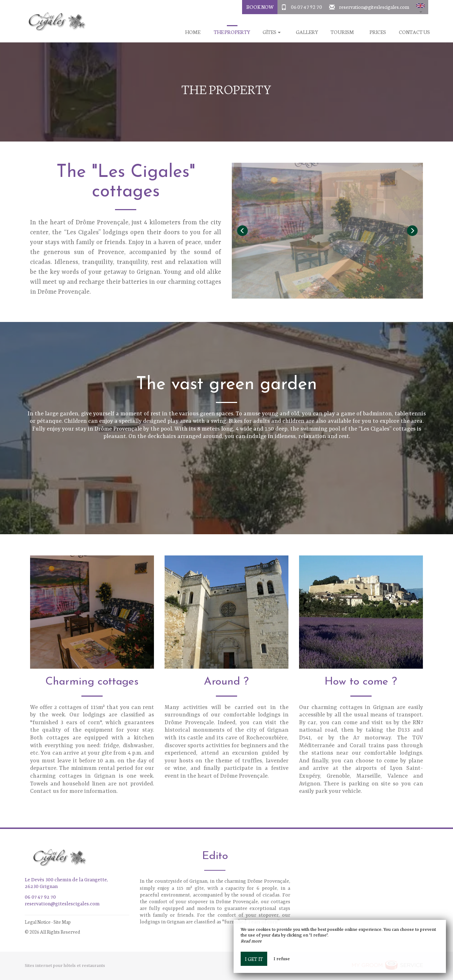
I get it (254, 959)
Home (193, 32)
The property (232, 32)
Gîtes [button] (272, 32)
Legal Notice (38, 922)
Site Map (62, 922)
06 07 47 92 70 (306, 7)
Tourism (342, 32)
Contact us (414, 32)
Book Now (260, 7)
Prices (378, 32)
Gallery (307, 32)
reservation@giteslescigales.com (374, 7)
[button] (420, 7)
